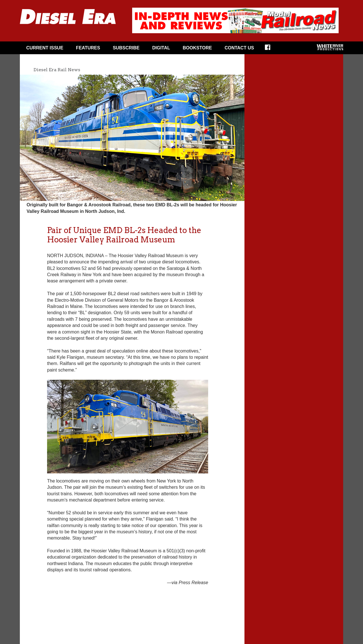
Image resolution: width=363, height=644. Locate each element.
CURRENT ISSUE (45, 48)
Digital (161, 48)
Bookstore (197, 48)
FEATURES (88, 48)
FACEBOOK (271, 49)
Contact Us (239, 48)
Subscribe (126, 48)
